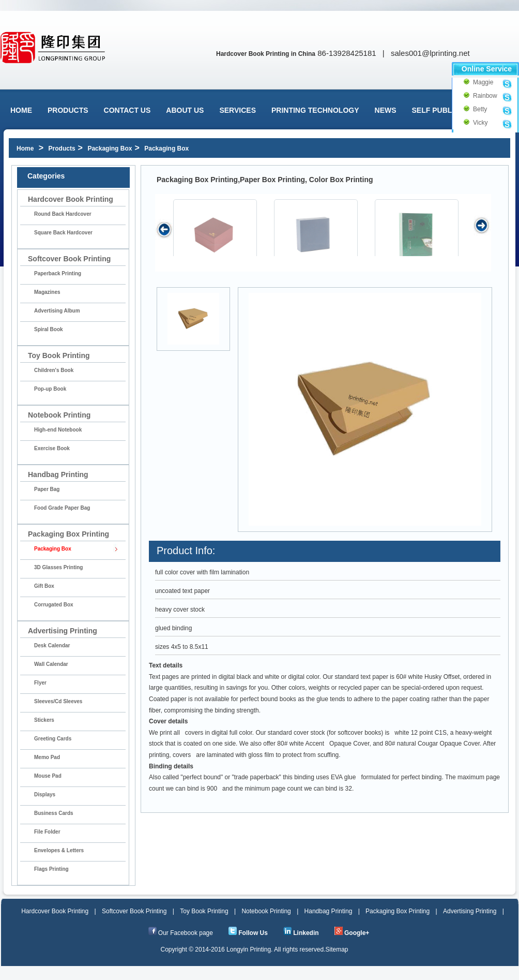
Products (68, 110)
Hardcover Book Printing (55, 911)
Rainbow (478, 96)
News (386, 110)
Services (238, 110)
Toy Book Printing (204, 911)
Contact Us (127, 110)
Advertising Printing (470, 911)
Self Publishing (445, 110)
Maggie (478, 82)
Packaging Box (110, 149)
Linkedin (306, 933)
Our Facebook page (186, 933)
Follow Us (253, 933)
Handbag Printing (329, 911)
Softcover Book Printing (134, 911)
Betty (478, 109)
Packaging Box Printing (398, 911)
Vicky (478, 123)
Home (21, 110)
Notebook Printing (266, 911)
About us (185, 110)
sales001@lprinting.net (430, 53)
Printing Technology (315, 110)
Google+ (357, 933)
